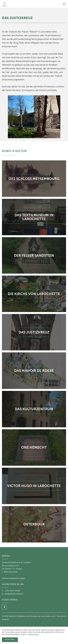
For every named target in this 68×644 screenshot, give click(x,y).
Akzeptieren (10, 640)
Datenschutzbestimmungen (13, 578)
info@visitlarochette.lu (14, 594)
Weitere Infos (34, 634)
